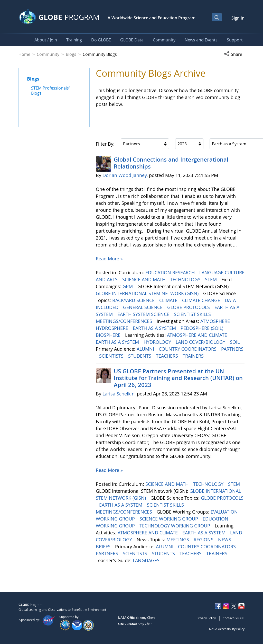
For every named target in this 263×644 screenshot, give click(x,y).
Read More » (109, 259)
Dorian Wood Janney (125, 175)
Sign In (238, 18)
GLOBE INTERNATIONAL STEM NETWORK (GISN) (148, 293)
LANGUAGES (147, 560)
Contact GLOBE (234, 618)
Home (24, 54)
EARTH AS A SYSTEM (155, 328)
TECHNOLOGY (186, 279)
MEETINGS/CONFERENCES (125, 321)
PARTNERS (232, 349)
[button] (234, 54)
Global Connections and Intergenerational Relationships (171, 163)
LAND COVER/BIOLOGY (201, 342)
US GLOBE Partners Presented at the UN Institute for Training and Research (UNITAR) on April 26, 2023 (178, 378)
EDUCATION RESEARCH (171, 272)
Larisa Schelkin (119, 394)
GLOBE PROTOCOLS (189, 307)
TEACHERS (168, 356)
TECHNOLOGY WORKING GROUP (175, 526)
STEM (212, 279)
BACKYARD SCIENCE (134, 300)
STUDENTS (140, 356)
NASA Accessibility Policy (227, 629)
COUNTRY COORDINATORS (188, 349)
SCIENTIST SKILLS (193, 314)
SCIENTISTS (112, 356)
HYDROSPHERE (113, 328)
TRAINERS (194, 356)
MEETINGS (178, 540)
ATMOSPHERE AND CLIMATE (198, 335)
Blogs (71, 54)
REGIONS (204, 540)
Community (48, 54)
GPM (128, 286)
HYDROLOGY (158, 342)
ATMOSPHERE (216, 321)
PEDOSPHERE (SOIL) (203, 328)
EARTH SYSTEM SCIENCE (144, 314)
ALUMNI (146, 349)
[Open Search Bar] (217, 17)
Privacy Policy (206, 618)
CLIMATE (169, 300)
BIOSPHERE (109, 335)
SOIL (235, 342)
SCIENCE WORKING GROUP (169, 519)
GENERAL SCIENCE (143, 307)
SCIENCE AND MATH (144, 279)
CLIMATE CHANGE (202, 300)
